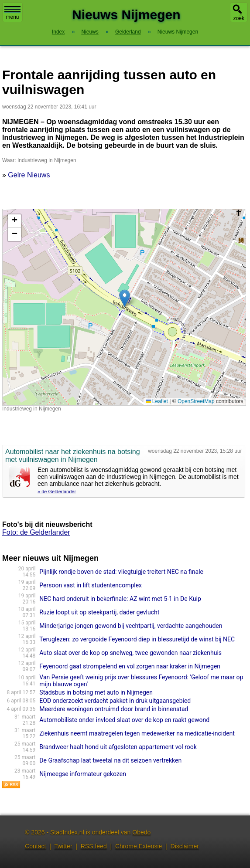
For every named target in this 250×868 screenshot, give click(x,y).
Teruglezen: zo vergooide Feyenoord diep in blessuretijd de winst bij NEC (137, 639)
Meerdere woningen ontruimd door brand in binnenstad (114, 709)
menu (12, 13)
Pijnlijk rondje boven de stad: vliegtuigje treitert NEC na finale (121, 572)
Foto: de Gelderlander (36, 532)
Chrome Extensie (139, 846)
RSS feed (94, 846)
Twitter (63, 846)
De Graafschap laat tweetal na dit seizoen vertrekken (110, 760)
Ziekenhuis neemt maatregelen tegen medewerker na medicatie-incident (137, 733)
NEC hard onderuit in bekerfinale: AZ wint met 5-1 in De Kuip (120, 599)
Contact (35, 846)
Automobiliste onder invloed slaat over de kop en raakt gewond (124, 720)
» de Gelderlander (57, 492)
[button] (125, 298)
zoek (239, 18)
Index (58, 32)
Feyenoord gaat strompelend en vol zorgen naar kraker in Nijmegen (130, 666)
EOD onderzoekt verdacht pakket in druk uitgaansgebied (115, 701)
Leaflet (157, 401)
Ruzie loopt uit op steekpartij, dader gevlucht (99, 612)
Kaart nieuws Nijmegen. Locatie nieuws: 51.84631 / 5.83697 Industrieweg (123, 307)
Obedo (141, 832)
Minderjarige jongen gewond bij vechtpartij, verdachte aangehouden (131, 626)
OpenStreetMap (196, 401)
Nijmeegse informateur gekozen (83, 774)
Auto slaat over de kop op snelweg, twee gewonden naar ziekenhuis (130, 653)
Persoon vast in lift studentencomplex (91, 585)
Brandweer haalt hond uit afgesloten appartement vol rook (118, 747)
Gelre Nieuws (29, 175)
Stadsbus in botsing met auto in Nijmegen (96, 692)
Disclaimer (185, 846)
